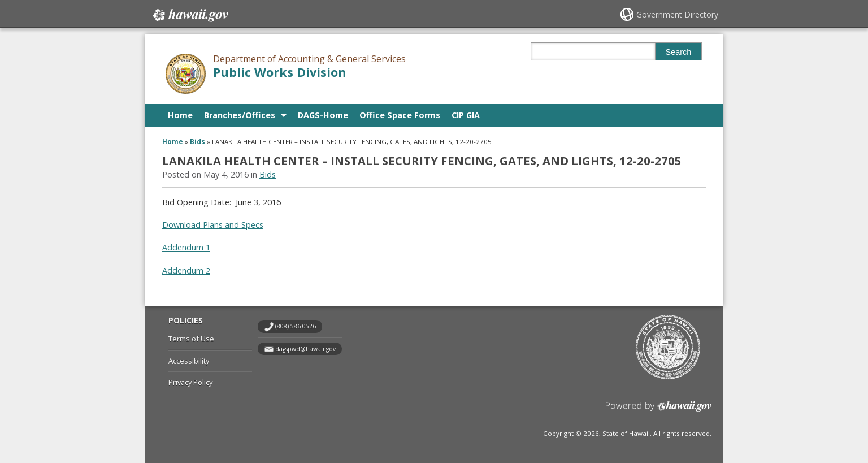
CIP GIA (466, 115)
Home (180, 115)
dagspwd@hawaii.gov (305, 349)
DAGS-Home (323, 115)
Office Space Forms (400, 115)
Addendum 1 (186, 247)
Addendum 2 (186, 271)
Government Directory (677, 14)
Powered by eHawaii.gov (659, 411)
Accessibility (189, 361)
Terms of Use (191, 339)
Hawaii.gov (190, 15)
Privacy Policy (190, 382)
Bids (198, 142)
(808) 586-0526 (296, 326)
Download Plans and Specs (213, 225)
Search (679, 52)
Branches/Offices (240, 115)
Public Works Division (280, 72)
